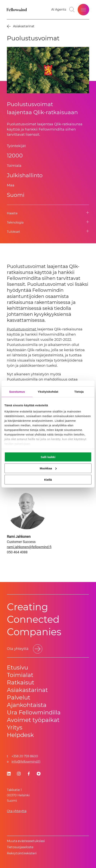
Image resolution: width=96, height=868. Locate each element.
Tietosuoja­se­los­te (20, 847)
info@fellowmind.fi (26, 762)
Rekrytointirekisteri (22, 853)
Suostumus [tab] (17, 392)
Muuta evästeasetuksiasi (26, 841)
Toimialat (20, 675)
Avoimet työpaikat (33, 720)
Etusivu (17, 667)
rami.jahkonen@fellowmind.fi (29, 547)
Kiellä (48, 479)
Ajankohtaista (27, 705)
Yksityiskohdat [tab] (48, 392)
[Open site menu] (83, 10)
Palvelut (19, 697)
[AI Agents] (59, 10)
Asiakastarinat (27, 690)
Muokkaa (48, 468)
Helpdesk (20, 735)
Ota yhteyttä (17, 811)
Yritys (15, 727)
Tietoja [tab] (79, 392)
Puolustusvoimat (22, 329)
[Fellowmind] (17, 10)
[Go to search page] (72, 10)
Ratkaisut (21, 682)
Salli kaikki (48, 457)
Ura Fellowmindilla (34, 712)
